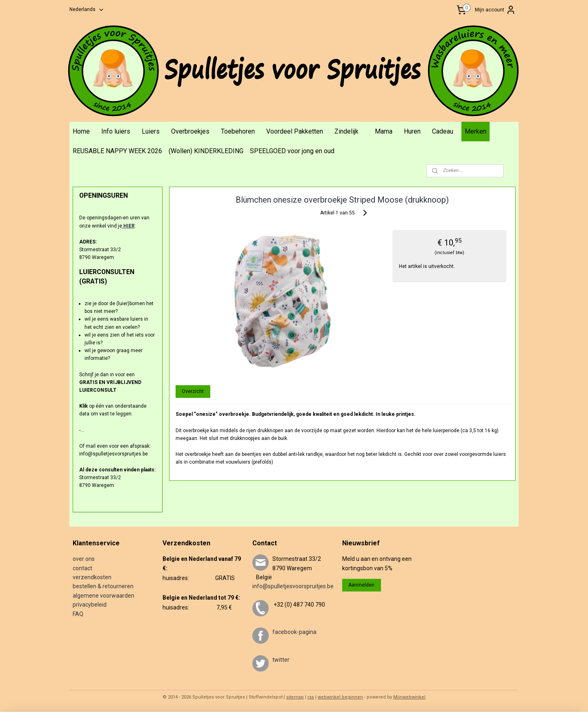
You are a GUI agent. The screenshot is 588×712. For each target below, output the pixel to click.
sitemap (295, 697)
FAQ (78, 614)
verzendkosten (92, 577)
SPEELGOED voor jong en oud (292, 151)
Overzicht (193, 391)
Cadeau (443, 131)
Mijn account (495, 10)
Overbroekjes (190, 131)
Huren (412, 131)
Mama (384, 131)
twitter (281, 660)
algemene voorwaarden (104, 596)
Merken (476, 131)
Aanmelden (361, 585)
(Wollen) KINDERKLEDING (206, 151)
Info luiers (116, 131)
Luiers (151, 131)
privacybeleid (90, 605)
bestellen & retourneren (103, 586)
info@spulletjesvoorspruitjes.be (293, 586)
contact (82, 568)
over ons (84, 559)
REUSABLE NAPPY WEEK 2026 (117, 151)
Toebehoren (238, 131)
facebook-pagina (294, 632)
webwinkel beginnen (340, 697)
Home (81, 131)
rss (311, 697)
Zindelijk (346, 131)
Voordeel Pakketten (295, 131)
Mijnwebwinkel (409, 697)
